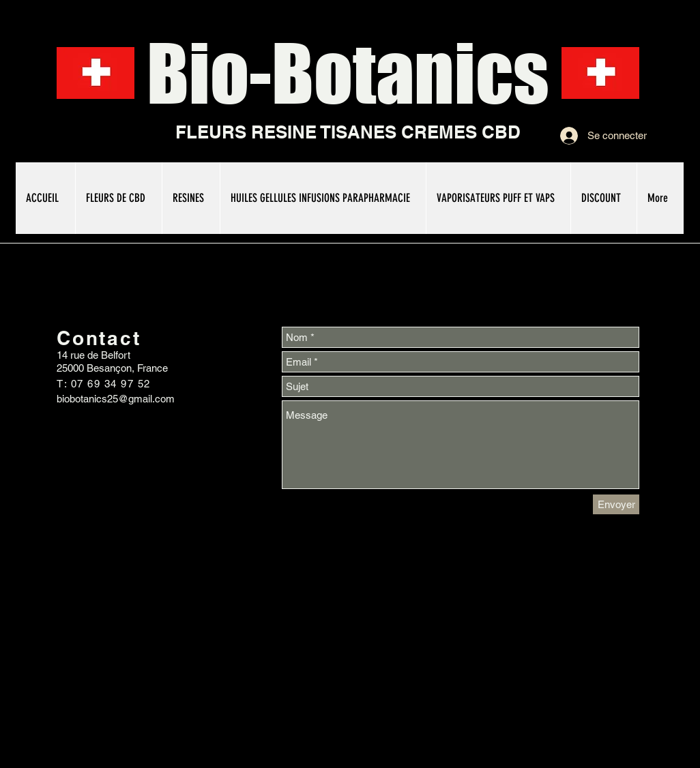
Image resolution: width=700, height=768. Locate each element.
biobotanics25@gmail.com (116, 399)
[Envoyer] (616, 504)
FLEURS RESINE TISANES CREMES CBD (348, 132)
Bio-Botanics (348, 73)
